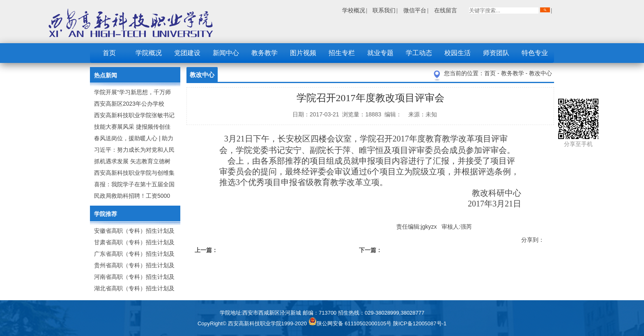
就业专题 (380, 53)
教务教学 (264, 53)
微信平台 (415, 10)
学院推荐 (106, 214)
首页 (109, 53)
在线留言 (446, 10)
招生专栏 (342, 53)
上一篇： (206, 250)
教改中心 (540, 73)
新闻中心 (226, 53)
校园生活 (458, 53)
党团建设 (187, 53)
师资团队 (496, 53)
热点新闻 (106, 75)
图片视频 (303, 53)
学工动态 (419, 53)
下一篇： (370, 250)
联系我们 (384, 10)
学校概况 (354, 10)
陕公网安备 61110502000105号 (351, 323)
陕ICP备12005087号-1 (420, 323)
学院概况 (149, 53)
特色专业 (535, 53)
